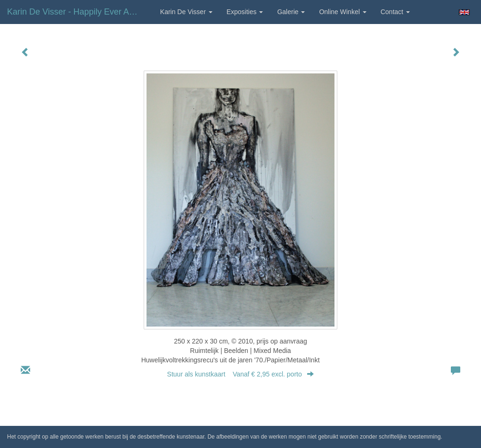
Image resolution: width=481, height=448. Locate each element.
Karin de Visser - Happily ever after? (77, 12)
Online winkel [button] (342, 12)
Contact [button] (395, 12)
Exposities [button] (245, 12)
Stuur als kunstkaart (241, 374)
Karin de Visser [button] (186, 12)
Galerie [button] (291, 12)
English (464, 12)
